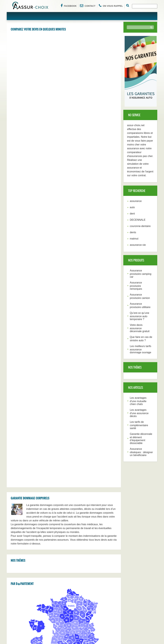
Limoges (17, 544)
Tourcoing (18, 518)
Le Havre (44, 564)
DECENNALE (138, 220)
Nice (95, 571)
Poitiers (70, 505)
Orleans (17, 531)
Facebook (69, 6)
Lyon (42, 577)
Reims (16, 564)
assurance (136, 201)
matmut (134, 239)
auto (132, 207)
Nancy (96, 518)
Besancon (71, 531)
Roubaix (70, 518)
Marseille (97, 577)
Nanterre (97, 505)
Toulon (43, 557)
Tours (42, 538)
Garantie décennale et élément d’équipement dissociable (141, 439)
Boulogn (44, 525)
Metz (95, 531)
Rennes (70, 564)
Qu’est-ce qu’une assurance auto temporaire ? (140, 316)
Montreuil (97, 511)
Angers (96, 551)
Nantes (70, 571)
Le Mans (17, 551)
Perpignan (18, 525)
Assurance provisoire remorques (136, 286)
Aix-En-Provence (48, 544)
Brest (42, 551)
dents (133, 232)
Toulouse (18, 577)
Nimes (96, 538)
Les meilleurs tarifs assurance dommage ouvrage (141, 349)
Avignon (44, 511)
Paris (69, 577)
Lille (95, 557)
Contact (88, 6)
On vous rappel (111, 6)
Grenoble (18, 557)
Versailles (18, 511)
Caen (42, 531)
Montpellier (19, 571)
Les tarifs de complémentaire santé (139, 425)
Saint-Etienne (73, 557)
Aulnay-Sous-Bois (22, 505)
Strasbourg (45, 571)
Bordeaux (98, 564)
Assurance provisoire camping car (141, 274)
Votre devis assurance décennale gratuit (140, 328)
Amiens (70, 544)
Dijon (69, 551)
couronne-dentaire (140, 226)
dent (132, 214)
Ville (68, 538)
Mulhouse (98, 525)
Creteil (43, 505)
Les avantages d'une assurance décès (139, 413)
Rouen (69, 525)
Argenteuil (45, 518)
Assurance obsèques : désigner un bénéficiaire (141, 452)
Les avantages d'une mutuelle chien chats (138, 401)
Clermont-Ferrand (102, 544)
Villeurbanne (19, 538)
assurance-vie (138, 245)
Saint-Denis (72, 511)
